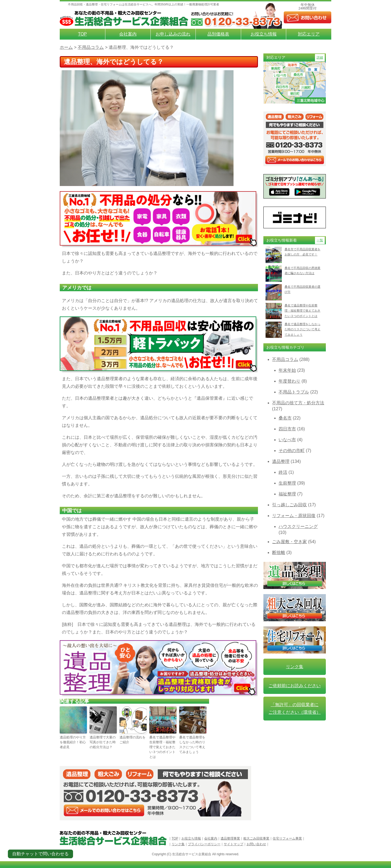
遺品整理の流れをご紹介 (133, 740)
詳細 (320, 57)
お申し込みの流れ (173, 34)
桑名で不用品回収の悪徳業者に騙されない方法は (302, 270)
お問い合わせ (256, 844)
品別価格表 (218, 34)
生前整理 (287, 483)
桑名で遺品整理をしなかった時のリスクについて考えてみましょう (192, 745)
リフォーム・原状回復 (294, 516)
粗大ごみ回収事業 (256, 838)
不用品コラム (285, 359)
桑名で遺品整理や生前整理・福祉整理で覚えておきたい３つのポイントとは (162, 747)
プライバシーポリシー (204, 844)
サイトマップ (234, 844)
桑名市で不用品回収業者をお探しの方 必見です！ (302, 252)
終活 (283, 472)
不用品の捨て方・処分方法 (298, 403)
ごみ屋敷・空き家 (289, 542)
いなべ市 (287, 440)
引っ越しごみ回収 (289, 505)
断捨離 (279, 552)
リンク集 (295, 667)
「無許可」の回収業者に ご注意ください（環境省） (295, 708)
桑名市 (285, 418)
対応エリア (309, 34)
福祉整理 (287, 494)
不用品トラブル (294, 392)
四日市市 (287, 429)
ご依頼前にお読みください (295, 686)
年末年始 (287, 370)
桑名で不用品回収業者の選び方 (302, 289)
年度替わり (289, 381)
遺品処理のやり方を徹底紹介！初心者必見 (73, 742)
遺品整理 (281, 461)
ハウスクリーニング (298, 526)
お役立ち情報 (264, 34)
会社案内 (128, 34)
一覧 (320, 240)
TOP (82, 34)
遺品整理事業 (230, 838)
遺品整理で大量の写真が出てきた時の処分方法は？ (103, 742)
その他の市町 (292, 451)
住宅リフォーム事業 (287, 838)
